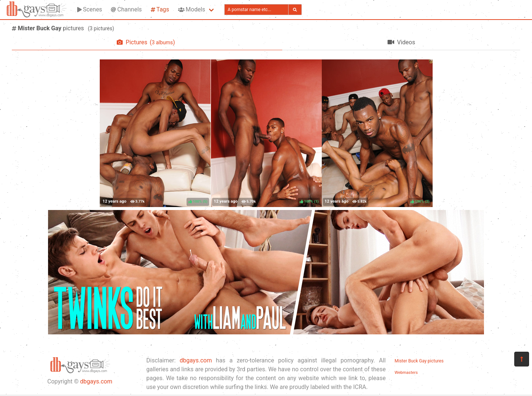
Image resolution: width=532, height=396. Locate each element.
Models (192, 9)
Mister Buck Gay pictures (419, 361)
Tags (160, 9)
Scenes (90, 9)
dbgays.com (96, 381)
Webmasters (406, 373)
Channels (126, 9)
